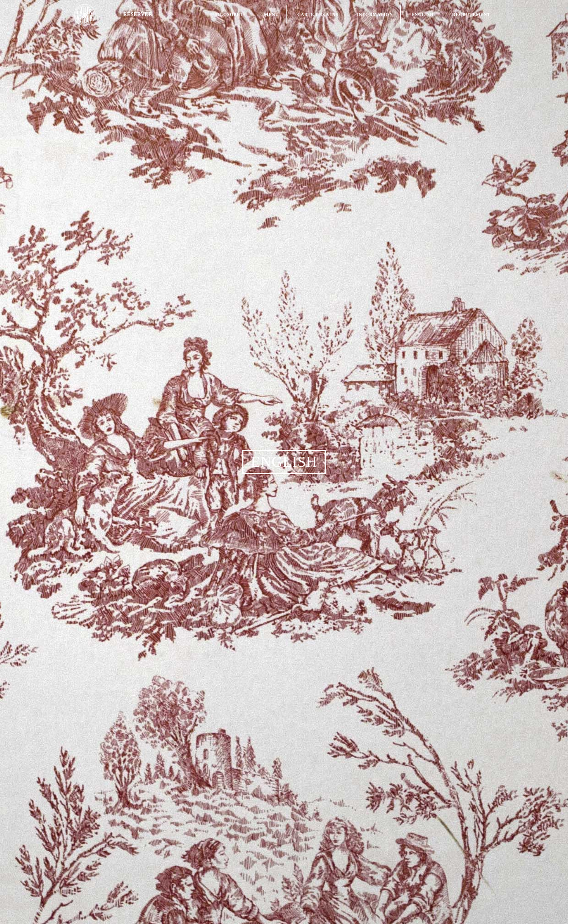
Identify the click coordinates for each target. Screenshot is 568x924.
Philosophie (228, 14)
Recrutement (471, 14)
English (423, 14)
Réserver (138, 14)
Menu (272, 14)
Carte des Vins (318, 14)
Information (375, 14)
